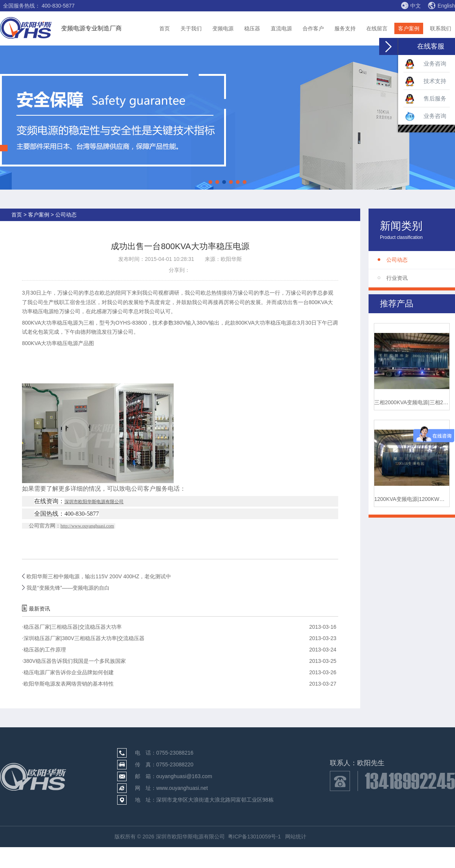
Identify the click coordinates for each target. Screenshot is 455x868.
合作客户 (313, 28)
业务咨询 (426, 64)
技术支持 (426, 82)
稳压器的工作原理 (44, 650)
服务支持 (345, 28)
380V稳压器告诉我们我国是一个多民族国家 (74, 661)
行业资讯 (397, 278)
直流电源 (281, 28)
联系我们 (441, 28)
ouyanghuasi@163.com (184, 776)
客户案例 (409, 28)
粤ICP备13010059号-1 (254, 837)
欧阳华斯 (231, 259)
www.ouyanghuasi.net (182, 788)
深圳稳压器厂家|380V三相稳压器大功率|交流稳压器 (83, 638)
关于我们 (191, 28)
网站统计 (296, 837)
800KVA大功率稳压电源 (50, 323)
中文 (411, 5)
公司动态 (397, 260)
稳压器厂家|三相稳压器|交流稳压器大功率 (72, 627)
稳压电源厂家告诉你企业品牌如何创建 (68, 672)
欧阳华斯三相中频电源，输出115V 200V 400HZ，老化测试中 (99, 576)
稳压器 (252, 28)
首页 (165, 28)
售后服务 (426, 99)
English (442, 6)
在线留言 (377, 28)
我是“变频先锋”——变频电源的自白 (68, 588)
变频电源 (223, 28)
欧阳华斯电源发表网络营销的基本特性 (68, 684)
